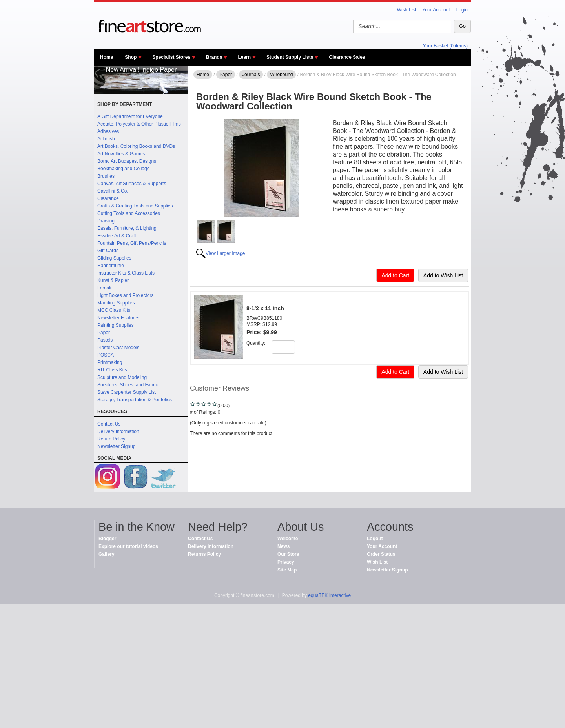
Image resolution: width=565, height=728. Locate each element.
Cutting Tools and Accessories (129, 213)
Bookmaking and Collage (123, 169)
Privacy (286, 562)
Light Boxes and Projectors (125, 295)
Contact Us (109, 424)
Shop (131, 57)
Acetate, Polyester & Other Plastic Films (139, 124)
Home (107, 57)
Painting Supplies (116, 325)
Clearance (108, 198)
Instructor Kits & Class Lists (126, 273)
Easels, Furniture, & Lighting (127, 228)
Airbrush (106, 139)
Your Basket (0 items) (445, 46)
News (283, 546)
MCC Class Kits (114, 310)
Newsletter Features (118, 318)
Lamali (104, 288)
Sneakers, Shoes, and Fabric (128, 385)
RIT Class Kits (112, 370)
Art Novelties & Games (121, 154)
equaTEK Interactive (329, 595)
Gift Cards (108, 251)
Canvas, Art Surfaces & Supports (132, 184)
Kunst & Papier (113, 280)
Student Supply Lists (290, 57)
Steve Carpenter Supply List (127, 392)
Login (462, 10)
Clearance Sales (347, 57)
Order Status (381, 554)
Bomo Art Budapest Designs (127, 161)
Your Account (436, 10)
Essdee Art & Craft (117, 236)
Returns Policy (204, 554)
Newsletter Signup (116, 446)
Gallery (107, 554)
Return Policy (111, 439)
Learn (244, 57)
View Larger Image (225, 253)
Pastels (105, 340)
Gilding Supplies (114, 258)
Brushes (106, 176)
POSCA (106, 355)
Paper (104, 333)
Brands (214, 57)
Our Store (288, 554)
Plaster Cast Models (118, 348)
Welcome (288, 539)
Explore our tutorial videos (128, 546)
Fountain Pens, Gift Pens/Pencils (132, 243)
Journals (251, 75)
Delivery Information (118, 431)
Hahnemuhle (111, 266)
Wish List (407, 10)
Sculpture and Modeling (122, 377)
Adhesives (108, 131)
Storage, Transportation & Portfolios (135, 400)
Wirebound (281, 75)
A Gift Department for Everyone (130, 116)
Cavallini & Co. (113, 191)
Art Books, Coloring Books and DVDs (136, 146)
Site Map (287, 570)
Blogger (107, 539)
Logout (375, 539)
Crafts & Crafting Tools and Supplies (135, 206)
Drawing (106, 221)
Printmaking (110, 362)
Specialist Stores (171, 57)
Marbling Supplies (116, 303)
